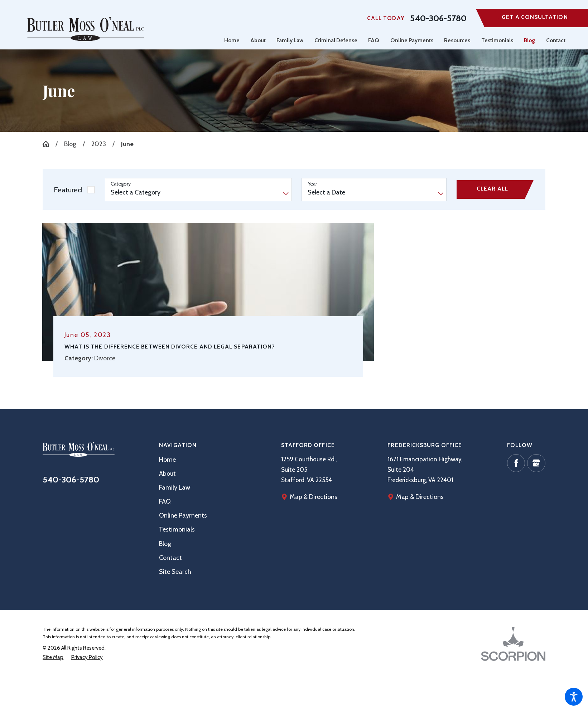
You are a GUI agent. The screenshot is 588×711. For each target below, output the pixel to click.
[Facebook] (516, 463)
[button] (574, 697)
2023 (99, 144)
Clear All (492, 189)
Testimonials (177, 529)
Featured (68, 190)
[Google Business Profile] (536, 463)
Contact (170, 558)
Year (312, 184)
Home (167, 459)
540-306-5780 (438, 18)
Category (121, 184)
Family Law (175, 487)
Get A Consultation (535, 17)
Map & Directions (420, 497)
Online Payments (183, 515)
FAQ (165, 501)
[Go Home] (49, 144)
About (167, 473)
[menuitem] (235, 40)
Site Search (175, 571)
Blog (70, 144)
